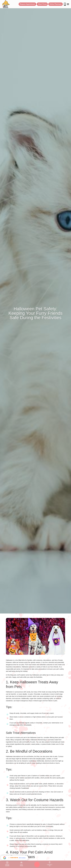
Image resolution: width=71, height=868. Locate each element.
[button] (68, 4)
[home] (6, 4)
